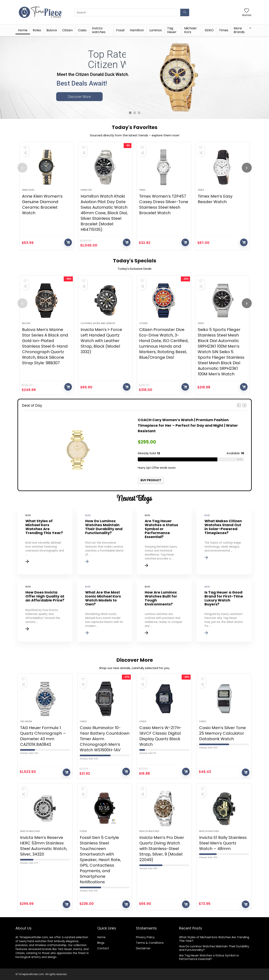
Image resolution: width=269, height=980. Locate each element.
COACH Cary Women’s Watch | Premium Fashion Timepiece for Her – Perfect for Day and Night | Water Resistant (188, 425)
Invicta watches (99, 30)
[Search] (185, 12)
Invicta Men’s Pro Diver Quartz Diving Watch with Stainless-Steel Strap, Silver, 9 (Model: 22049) (162, 849)
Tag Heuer (172, 30)
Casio (82, 30)
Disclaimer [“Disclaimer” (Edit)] (143, 948)
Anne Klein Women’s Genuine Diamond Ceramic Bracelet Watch (42, 205)
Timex (224, 30)
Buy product (68, 242)
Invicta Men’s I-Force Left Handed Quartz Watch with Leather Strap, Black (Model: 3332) (101, 341)
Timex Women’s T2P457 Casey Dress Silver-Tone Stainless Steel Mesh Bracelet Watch (164, 205)
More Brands (239, 30)
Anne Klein (28, 190)
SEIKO (209, 30)
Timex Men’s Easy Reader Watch (215, 199)
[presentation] (22, 168)
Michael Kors (190, 30)
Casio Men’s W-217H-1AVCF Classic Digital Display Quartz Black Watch (161, 736)
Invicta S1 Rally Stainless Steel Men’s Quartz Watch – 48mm (223, 843)
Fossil (120, 30)
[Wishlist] (247, 11)
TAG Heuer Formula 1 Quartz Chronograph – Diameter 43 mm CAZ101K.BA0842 (43, 736)
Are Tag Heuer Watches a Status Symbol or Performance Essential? (209, 957)
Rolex (37, 30)
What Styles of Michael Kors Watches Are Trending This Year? (214, 939)
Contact (103, 948)
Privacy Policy (145, 937)
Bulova (52, 30)
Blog (100, 943)
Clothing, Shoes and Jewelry (98, 323)
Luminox (156, 30)
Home (23, 30)
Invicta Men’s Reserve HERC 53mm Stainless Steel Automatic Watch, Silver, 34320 (44, 846)
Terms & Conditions (150, 943)
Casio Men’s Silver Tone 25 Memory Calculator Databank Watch (222, 733)
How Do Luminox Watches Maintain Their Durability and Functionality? (214, 948)
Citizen (67, 30)
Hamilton (137, 30)
